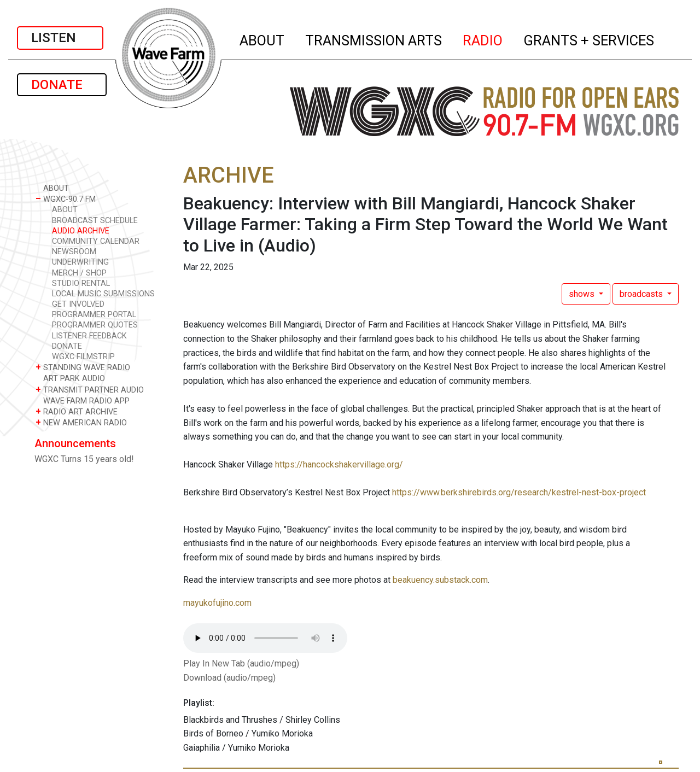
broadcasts (642, 294)
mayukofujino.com (217, 603)
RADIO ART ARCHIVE (77, 411)
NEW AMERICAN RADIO (81, 422)
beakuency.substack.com (440, 580)
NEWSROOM (74, 252)
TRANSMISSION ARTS (374, 39)
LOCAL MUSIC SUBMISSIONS (103, 294)
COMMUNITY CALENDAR (96, 241)
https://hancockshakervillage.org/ (339, 464)
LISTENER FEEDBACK (89, 336)
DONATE (62, 85)
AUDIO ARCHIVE (81, 231)
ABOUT (262, 39)
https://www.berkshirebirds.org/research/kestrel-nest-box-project (519, 492)
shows (583, 294)
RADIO (483, 39)
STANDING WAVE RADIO (83, 367)
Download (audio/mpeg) (229, 678)
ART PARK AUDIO (70, 378)
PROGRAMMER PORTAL (94, 315)
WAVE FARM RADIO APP (83, 400)
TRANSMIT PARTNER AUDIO (90, 390)
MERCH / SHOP (79, 273)
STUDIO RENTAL (81, 283)
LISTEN (60, 38)
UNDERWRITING (80, 262)
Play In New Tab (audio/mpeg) (241, 663)
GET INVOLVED (78, 304)
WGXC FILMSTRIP (83, 357)
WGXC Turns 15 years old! (84, 459)
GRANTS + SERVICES (589, 39)
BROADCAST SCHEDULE (95, 221)
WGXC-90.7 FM (66, 199)
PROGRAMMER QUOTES (95, 325)
